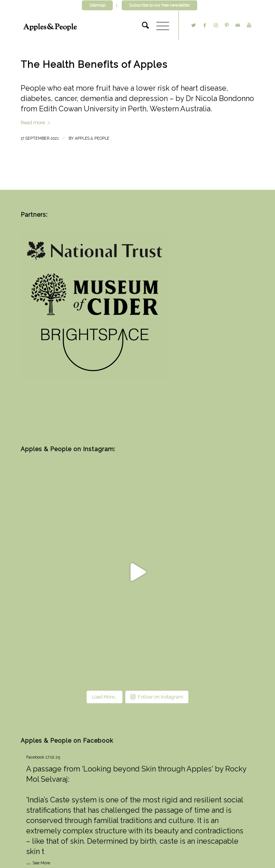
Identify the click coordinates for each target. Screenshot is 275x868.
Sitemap (97, 5)
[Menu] (159, 25)
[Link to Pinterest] (227, 25)
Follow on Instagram (157, 697)
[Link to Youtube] (249, 25)
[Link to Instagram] (216, 25)
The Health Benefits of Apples (94, 65)
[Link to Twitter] (194, 25)
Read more (37, 123)
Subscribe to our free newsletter (159, 5)
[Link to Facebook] (205, 25)
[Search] (142, 25)
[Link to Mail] (238, 25)
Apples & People (92, 138)
